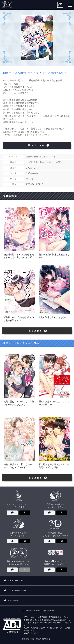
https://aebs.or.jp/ (31, 633)
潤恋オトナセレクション (7, 5)
